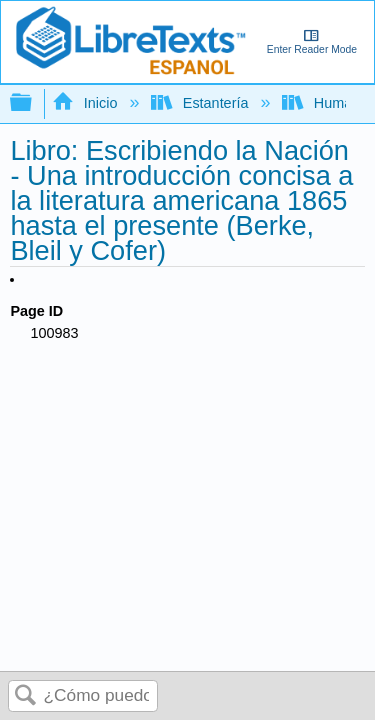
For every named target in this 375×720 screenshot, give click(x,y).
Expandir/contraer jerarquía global (34, 103)
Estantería (201, 103)
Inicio (86, 103)
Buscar (26, 696)
